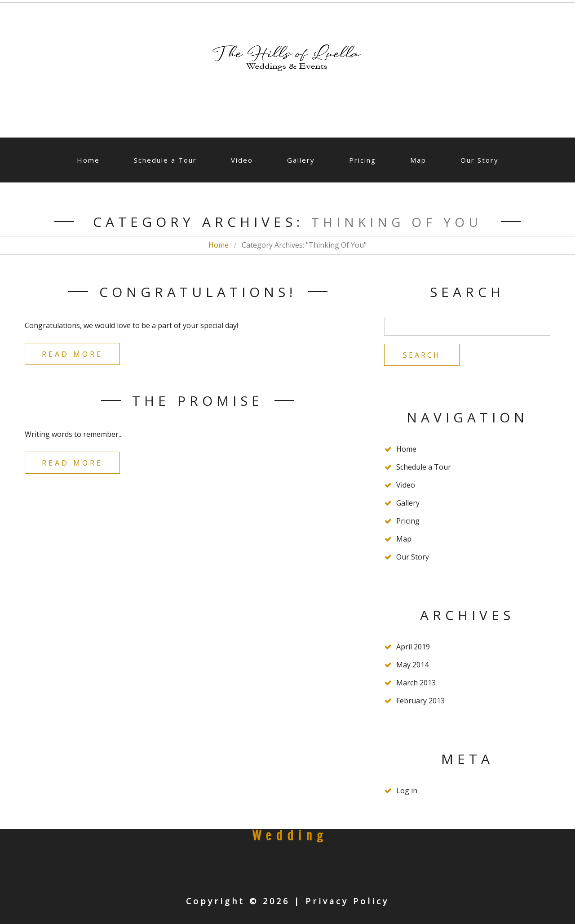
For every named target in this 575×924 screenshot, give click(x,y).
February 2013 (420, 701)
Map (418, 160)
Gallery (301, 160)
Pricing (363, 160)
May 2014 (412, 665)
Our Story (480, 160)
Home (88, 160)
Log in (407, 791)
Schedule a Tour (165, 160)
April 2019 (413, 647)
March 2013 (416, 683)
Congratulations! (198, 292)
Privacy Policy (347, 901)
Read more (72, 354)
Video (242, 160)
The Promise (198, 401)
